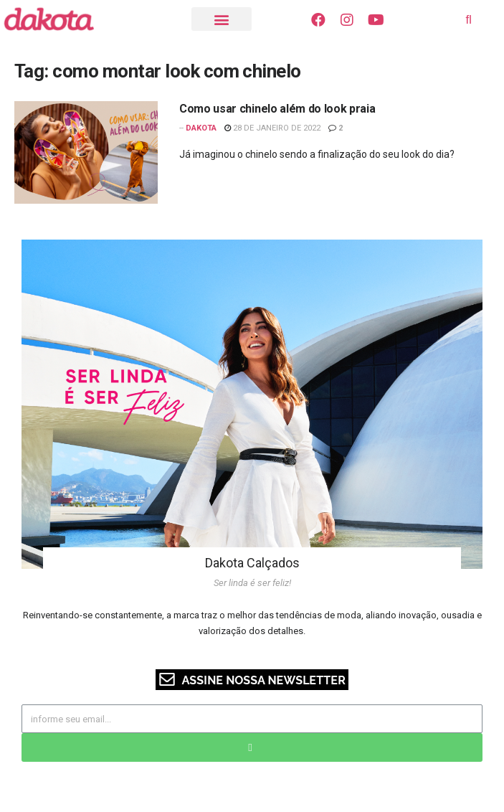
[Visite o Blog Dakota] (56, 19)
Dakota (201, 128)
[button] (222, 19)
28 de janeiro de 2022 (272, 128)
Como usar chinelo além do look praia (277, 109)
